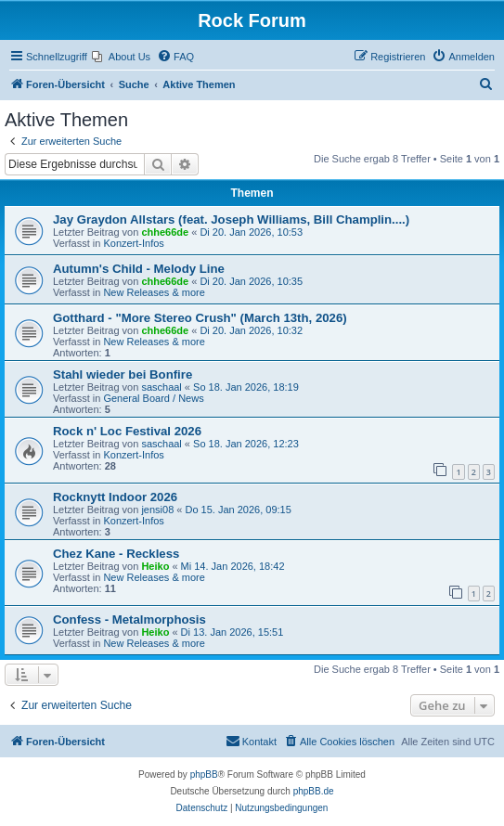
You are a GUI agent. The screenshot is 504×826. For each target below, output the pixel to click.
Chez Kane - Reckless (116, 554)
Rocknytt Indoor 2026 (115, 497)
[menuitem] (121, 57)
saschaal (161, 387)
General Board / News (153, 398)
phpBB (204, 774)
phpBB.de (314, 791)
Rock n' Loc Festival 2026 (127, 431)
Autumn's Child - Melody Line (139, 269)
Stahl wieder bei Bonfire (123, 374)
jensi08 (157, 510)
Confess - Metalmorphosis (129, 619)
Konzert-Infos (133, 243)
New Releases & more (154, 292)
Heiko (155, 566)
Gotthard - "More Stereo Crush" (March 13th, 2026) (200, 318)
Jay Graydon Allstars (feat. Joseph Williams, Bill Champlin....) (231, 219)
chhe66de (165, 232)
